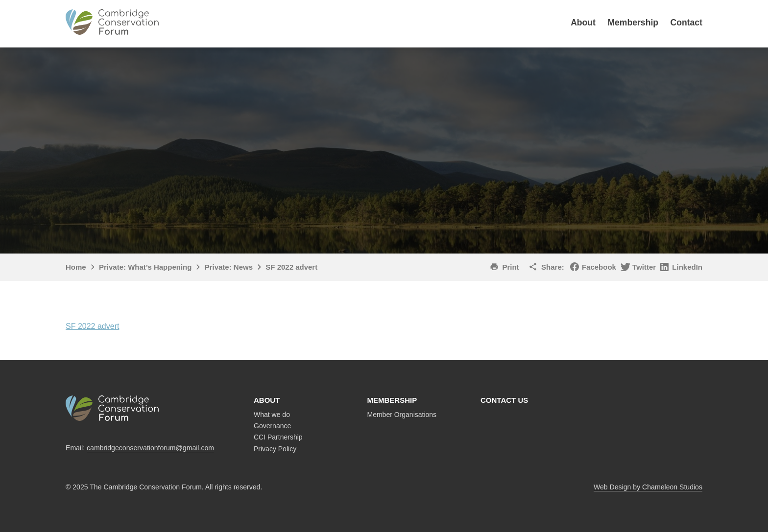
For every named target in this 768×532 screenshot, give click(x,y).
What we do (272, 415)
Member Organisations (402, 415)
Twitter (644, 267)
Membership (633, 23)
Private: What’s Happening (145, 267)
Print (510, 267)
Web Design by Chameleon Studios (648, 487)
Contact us (504, 400)
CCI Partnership (278, 437)
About (583, 23)
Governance (272, 426)
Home (76, 267)
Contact (687, 23)
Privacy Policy (275, 449)
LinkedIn (687, 267)
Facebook (599, 267)
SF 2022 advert (92, 326)
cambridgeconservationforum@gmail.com (150, 448)
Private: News (229, 267)
